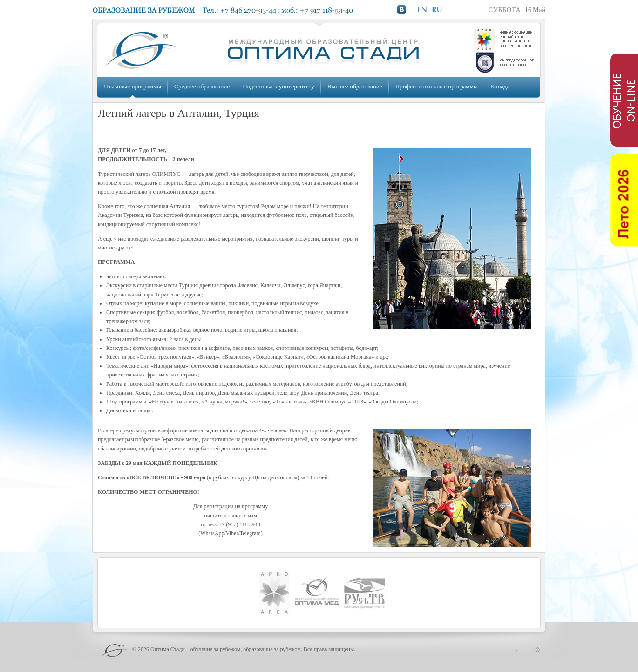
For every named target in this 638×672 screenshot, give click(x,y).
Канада (500, 86)
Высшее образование (355, 86)
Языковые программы (132, 86)
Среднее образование (202, 86)
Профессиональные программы (437, 86)
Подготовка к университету (278, 86)
